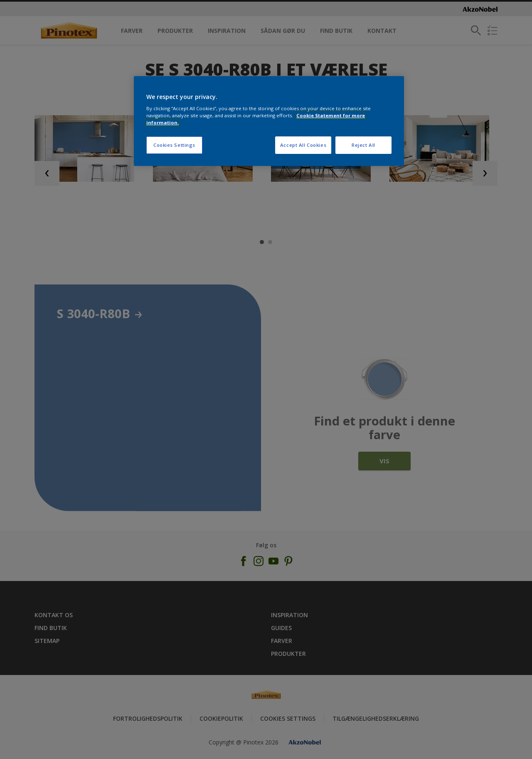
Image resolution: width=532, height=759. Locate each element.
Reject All (363, 145)
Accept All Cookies (303, 145)
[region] (269, 121)
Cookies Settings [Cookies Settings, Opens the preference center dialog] (174, 145)
